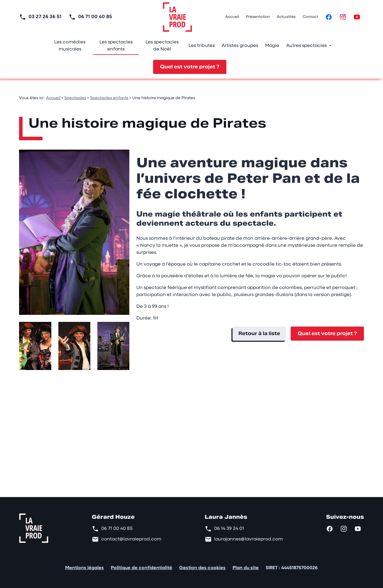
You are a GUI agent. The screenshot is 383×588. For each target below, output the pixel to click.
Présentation (258, 17)
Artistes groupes (240, 46)
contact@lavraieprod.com (131, 539)
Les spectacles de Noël (162, 46)
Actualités (286, 17)
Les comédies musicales (70, 46)
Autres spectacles (306, 46)
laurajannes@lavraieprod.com (248, 539)
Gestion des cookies (202, 568)
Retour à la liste (259, 333)
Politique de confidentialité (141, 568)
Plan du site (246, 568)
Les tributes (202, 46)
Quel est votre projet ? (190, 67)
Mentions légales (84, 568)
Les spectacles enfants (116, 46)
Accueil (232, 17)
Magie (272, 46)
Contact (310, 17)
